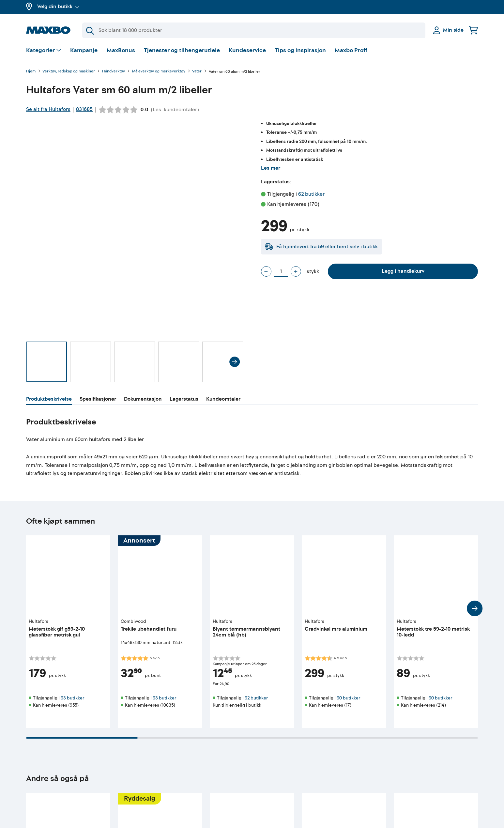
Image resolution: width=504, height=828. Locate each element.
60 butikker (348, 698)
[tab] (49, 400)
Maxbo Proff (351, 50)
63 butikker (72, 698)
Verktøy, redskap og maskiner (69, 72)
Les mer (271, 168)
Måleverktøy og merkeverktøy (159, 72)
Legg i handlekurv (403, 271)
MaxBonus (121, 50)
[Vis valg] (44, 51)
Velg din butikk (58, 7)
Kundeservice (247, 50)
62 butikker (311, 194)
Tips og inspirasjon (300, 50)
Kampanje (84, 50)
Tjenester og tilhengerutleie (182, 50)
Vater (197, 72)
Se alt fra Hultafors (48, 109)
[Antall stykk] (281, 271)
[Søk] (254, 30)
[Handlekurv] (473, 30)
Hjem (31, 72)
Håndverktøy (114, 72)
